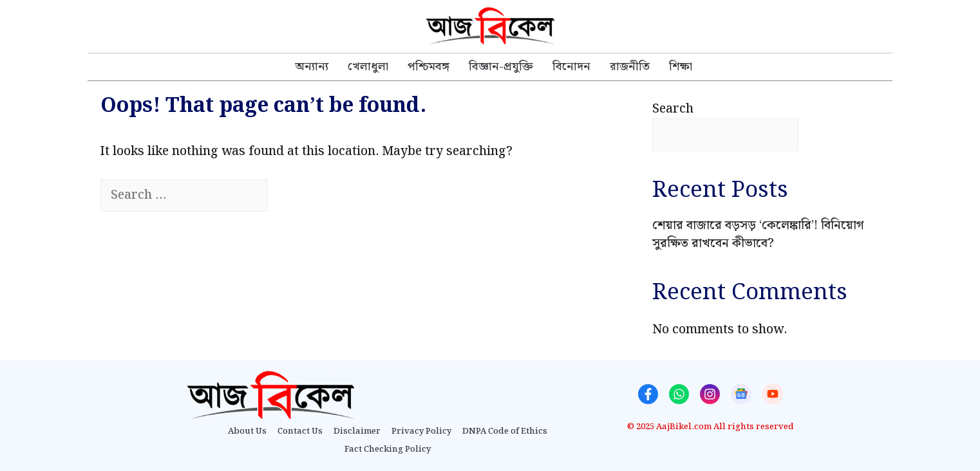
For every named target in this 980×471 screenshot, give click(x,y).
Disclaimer (357, 432)
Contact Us (300, 432)
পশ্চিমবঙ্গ (429, 67)
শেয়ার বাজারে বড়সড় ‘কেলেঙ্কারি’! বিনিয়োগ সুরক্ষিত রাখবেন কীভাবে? (758, 235)
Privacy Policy (421, 432)
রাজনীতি (630, 67)
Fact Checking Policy (388, 450)
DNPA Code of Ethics (505, 432)
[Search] (291, 196)
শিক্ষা (681, 67)
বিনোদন (571, 67)
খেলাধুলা (368, 67)
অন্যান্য (312, 67)
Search (673, 109)
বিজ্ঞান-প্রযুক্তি (501, 67)
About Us (247, 432)
